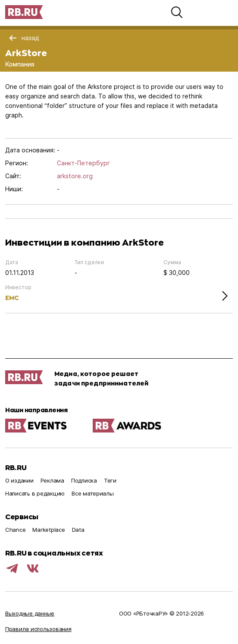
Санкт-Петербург (83, 163)
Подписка (84, 480)
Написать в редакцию (35, 493)
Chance (15, 530)
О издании (19, 480)
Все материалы (93, 493)
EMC (12, 298)
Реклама (52, 480)
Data (78, 530)
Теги (110, 480)
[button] (177, 12)
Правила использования (38, 629)
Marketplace (49, 530)
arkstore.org (75, 176)
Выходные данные (30, 613)
